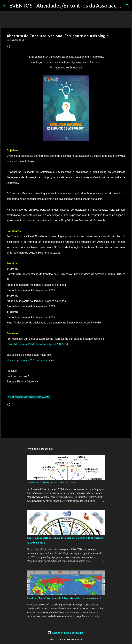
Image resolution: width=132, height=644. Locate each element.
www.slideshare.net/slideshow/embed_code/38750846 (38, 344)
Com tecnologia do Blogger (66, 633)
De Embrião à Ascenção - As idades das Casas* (51, 483)
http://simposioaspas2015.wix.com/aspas (30, 360)
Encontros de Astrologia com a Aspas (29, 397)
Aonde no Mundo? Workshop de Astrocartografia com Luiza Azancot (64, 598)
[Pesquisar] (127, 6)
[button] (8, 47)
